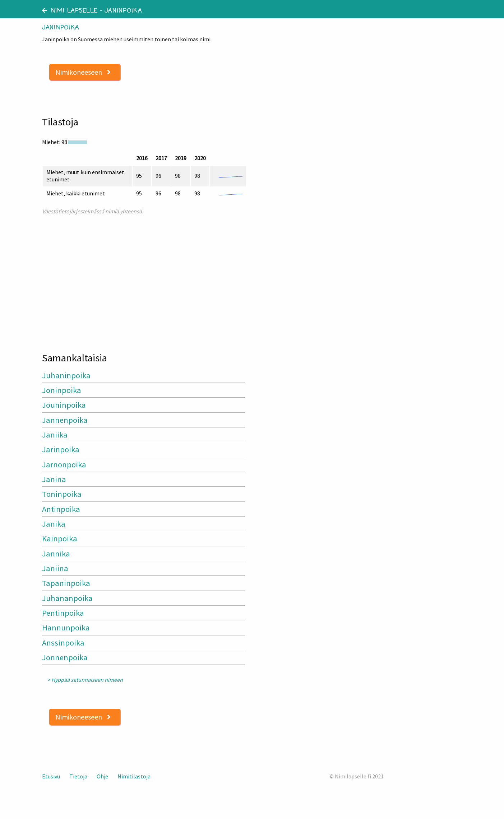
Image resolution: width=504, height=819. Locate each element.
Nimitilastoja (134, 776)
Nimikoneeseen (83, 72)
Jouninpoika (64, 405)
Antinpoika (61, 509)
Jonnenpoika (65, 657)
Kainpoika (60, 538)
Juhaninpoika (66, 375)
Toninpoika (62, 494)
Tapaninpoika (66, 583)
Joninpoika (62, 390)
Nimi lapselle (70, 11)
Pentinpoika (63, 613)
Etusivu (51, 776)
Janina (54, 479)
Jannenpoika (65, 420)
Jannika (56, 554)
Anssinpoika (63, 643)
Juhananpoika (67, 598)
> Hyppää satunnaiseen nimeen (85, 680)
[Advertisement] (144, 280)
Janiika (55, 435)
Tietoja (78, 776)
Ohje (102, 776)
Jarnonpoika (64, 464)
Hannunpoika (66, 628)
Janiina (55, 568)
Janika (54, 524)
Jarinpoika (61, 449)
